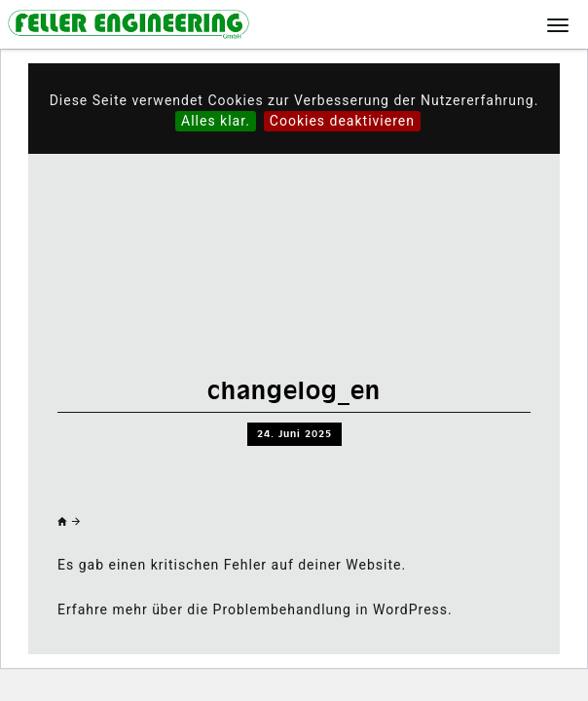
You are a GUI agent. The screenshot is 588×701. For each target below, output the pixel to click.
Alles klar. (216, 121)
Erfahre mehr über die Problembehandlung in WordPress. (255, 609)
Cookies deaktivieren (342, 121)
